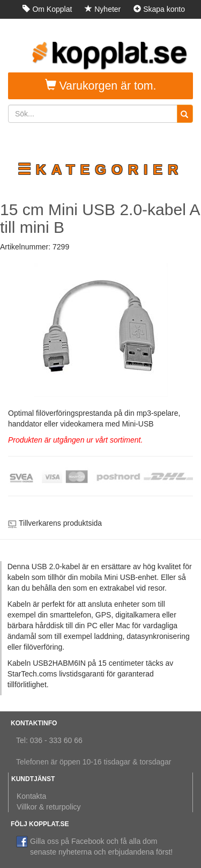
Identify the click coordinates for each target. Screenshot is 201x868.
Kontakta (31, 796)
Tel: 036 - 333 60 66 (49, 740)
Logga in (166, 28)
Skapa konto (159, 9)
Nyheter (103, 9)
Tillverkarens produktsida (60, 523)
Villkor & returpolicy (49, 807)
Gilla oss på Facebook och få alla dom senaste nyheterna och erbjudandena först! (94, 846)
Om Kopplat (47, 9)
